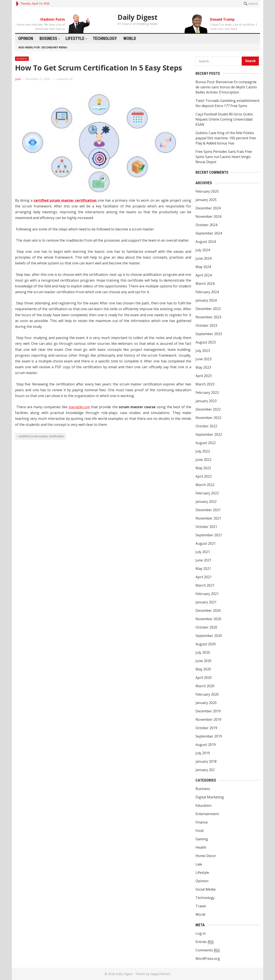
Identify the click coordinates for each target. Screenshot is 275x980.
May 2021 (203, 569)
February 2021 (207, 594)
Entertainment (207, 814)
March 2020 (205, 686)
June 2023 (203, 359)
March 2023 (205, 384)
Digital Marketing (210, 797)
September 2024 (209, 233)
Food (199, 831)
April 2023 (204, 376)
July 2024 (203, 250)
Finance (202, 822)
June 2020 (203, 661)
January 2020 (206, 703)
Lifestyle (75, 38)
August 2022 (206, 443)
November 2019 (208, 719)
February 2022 (207, 493)
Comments (208, 950)
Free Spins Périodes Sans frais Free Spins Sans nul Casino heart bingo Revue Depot (224, 157)
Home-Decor (206, 856)
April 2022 (204, 476)
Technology (105, 38)
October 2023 (206, 325)
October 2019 (206, 728)
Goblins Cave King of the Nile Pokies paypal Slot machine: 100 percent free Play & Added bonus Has (226, 138)
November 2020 (208, 619)
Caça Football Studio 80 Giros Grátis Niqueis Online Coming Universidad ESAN (224, 119)
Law (199, 864)
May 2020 (203, 669)
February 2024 (207, 292)
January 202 (205, 770)
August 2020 (206, 644)
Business (48, 38)
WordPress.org (208, 959)
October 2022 (206, 426)
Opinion (26, 38)
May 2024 (203, 267)
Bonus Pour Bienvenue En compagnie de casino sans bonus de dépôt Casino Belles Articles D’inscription (226, 87)
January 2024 (206, 300)
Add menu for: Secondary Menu (43, 47)
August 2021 (206, 543)
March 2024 (205, 284)
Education (203, 805)
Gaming (202, 839)
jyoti (18, 79)
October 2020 (206, 627)
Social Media (205, 889)
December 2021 (208, 510)
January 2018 (206, 761)
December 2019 (208, 711)
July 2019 (203, 753)
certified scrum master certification (66, 200)
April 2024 (204, 275)
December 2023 (208, 309)
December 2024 (208, 208)
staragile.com (79, 407)
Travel (201, 906)
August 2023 (206, 342)
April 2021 (204, 577)
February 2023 (207, 393)
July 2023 (203, 351)
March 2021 (205, 585)
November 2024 (208, 216)
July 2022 (203, 451)
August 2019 (206, 745)
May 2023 (203, 367)
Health (201, 847)
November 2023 (208, 317)
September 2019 (209, 736)
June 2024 (203, 258)
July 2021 (203, 552)
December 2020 (208, 610)
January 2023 (206, 401)
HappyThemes (160, 974)
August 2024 (206, 242)
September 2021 (209, 535)
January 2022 (206, 502)
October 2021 (206, 527)
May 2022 (203, 468)
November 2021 (208, 518)
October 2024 (206, 225)
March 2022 (205, 485)
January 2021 (206, 602)
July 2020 (203, 652)
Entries (205, 942)
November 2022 (208, 418)
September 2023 (209, 334)
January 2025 (206, 200)
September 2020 (209, 636)
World (130, 38)
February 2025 (207, 191)
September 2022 (209, 434)
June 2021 (203, 560)
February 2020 (207, 694)
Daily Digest (137, 17)
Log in (201, 933)
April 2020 (204, 678)
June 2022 (203, 460)
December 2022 (208, 409)
